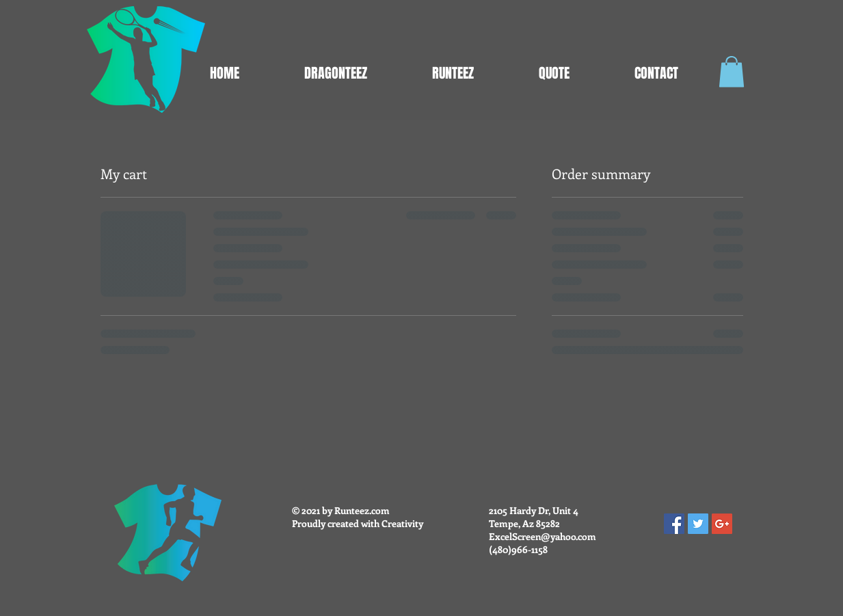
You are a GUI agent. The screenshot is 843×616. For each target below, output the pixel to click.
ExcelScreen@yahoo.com (543, 536)
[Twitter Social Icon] (698, 524)
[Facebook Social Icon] (674, 524)
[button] (732, 71)
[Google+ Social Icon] (722, 524)
